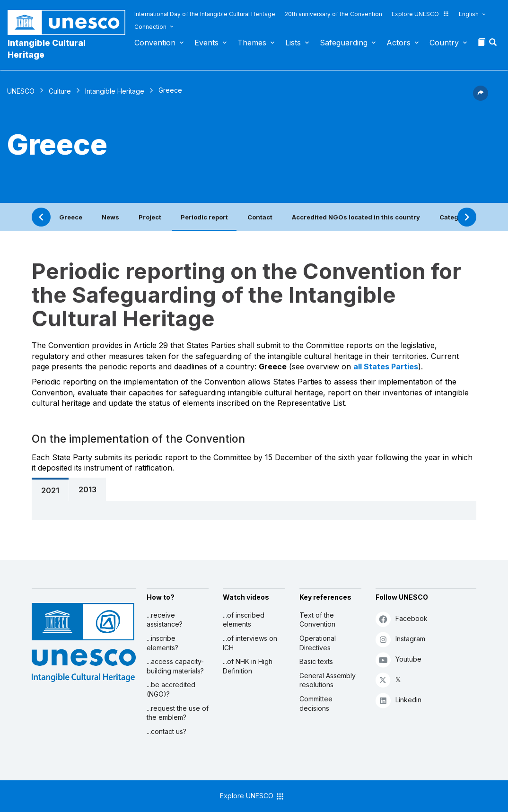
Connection (150, 27)
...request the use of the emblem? (178, 713)
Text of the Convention (317, 620)
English (469, 14)
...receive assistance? (165, 620)
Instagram (400, 639)
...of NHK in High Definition (248, 666)
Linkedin (399, 700)
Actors (399, 43)
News (110, 217)
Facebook (402, 619)
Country (444, 43)
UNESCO (21, 91)
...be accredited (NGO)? (171, 689)
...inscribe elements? (162, 643)
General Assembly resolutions (328, 680)
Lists (293, 43)
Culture (60, 91)
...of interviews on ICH (250, 643)
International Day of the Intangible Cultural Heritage (205, 14)
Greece (71, 217)
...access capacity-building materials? (175, 666)
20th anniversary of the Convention (333, 14)
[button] (494, 45)
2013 (88, 489)
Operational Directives (318, 643)
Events (206, 43)
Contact (260, 217)
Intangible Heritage (115, 91)
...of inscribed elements (244, 620)
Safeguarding (344, 43)
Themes (252, 43)
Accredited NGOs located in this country (356, 217)
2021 (50, 490)
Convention (155, 43)
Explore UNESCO (420, 14)
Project (150, 217)
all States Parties (386, 367)
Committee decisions (316, 703)
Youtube (399, 659)
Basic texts (316, 661)
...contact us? (166, 731)
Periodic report (204, 217)
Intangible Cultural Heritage (47, 49)
